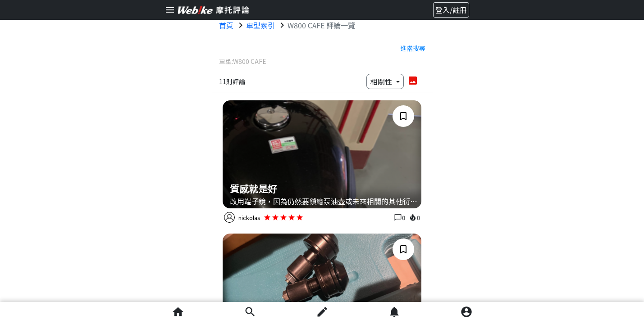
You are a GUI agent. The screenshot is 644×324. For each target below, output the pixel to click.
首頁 (226, 25)
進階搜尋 (413, 48)
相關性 (382, 81)
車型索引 (260, 25)
